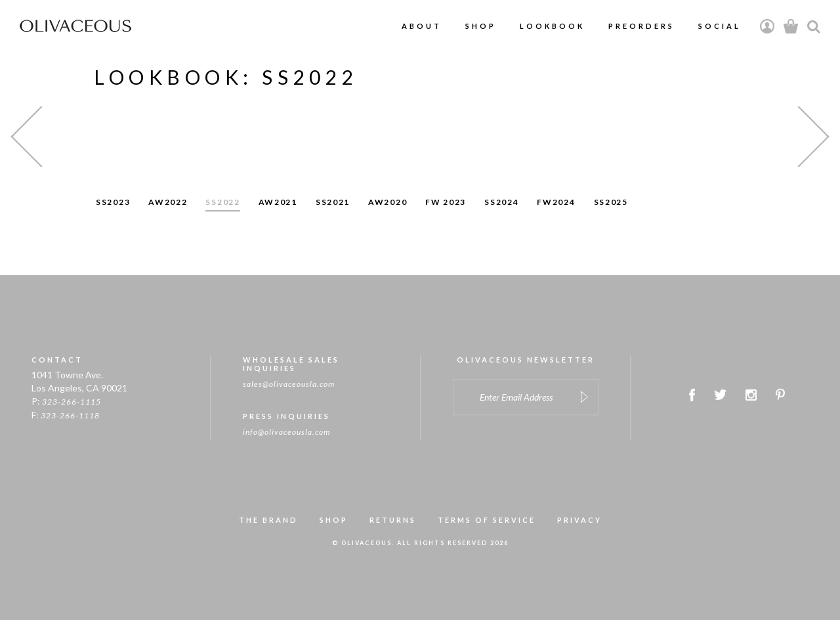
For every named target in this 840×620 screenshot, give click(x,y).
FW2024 (556, 202)
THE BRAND (268, 520)
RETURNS (393, 520)
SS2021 (333, 202)
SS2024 (501, 202)
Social (720, 26)
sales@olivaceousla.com (289, 385)
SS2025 (611, 202)
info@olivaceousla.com (286, 432)
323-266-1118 (70, 417)
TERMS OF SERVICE (487, 520)
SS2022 (222, 202)
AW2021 (278, 202)
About (422, 26)
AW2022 (168, 202)
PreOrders (641, 26)
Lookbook (552, 26)
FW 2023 (446, 202)
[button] (41, 136)
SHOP (334, 520)
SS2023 (113, 202)
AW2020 (388, 202)
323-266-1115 (72, 402)
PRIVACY (579, 520)
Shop (481, 26)
